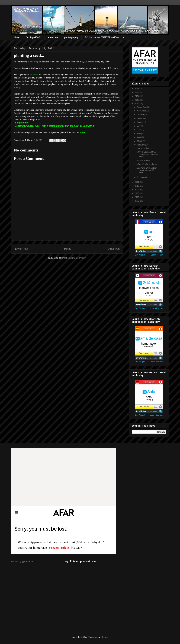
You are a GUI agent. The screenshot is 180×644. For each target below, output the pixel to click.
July (139, 126)
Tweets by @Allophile (22, 562)
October (141, 115)
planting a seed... (144, 160)
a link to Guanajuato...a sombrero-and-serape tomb (147, 154)
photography (71, 38)
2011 (137, 182)
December (142, 107)
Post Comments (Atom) (74, 258)
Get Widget (140, 255)
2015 (137, 92)
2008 (137, 193)
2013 (137, 100)
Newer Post (21, 249)
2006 (137, 201)
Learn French (157, 255)
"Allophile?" (34, 38)
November (142, 111)
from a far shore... (144, 148)
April (139, 137)
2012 (137, 104)
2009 (137, 190)
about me (53, 38)
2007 (137, 197)
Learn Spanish (156, 362)
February (141, 145)
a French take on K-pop (147, 164)
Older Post (114, 249)
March (140, 141)
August (140, 122)
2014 (137, 96)
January (141, 177)
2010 (137, 186)
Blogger (105, 637)
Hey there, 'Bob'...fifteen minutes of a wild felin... (147, 170)
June (139, 130)
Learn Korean (157, 308)
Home (17, 38)
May (139, 133)
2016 (137, 89)
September (142, 118)
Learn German (156, 415)
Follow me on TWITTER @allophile (104, 38)
